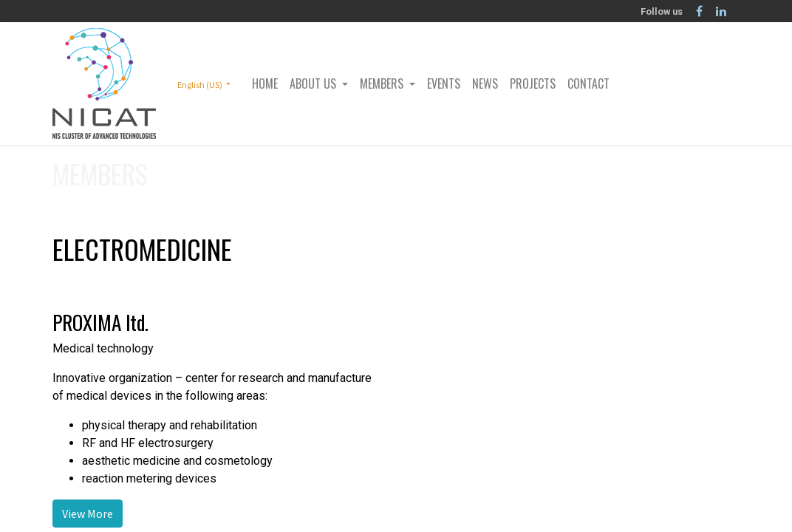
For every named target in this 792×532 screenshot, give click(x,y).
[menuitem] (265, 83)
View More (88, 514)
